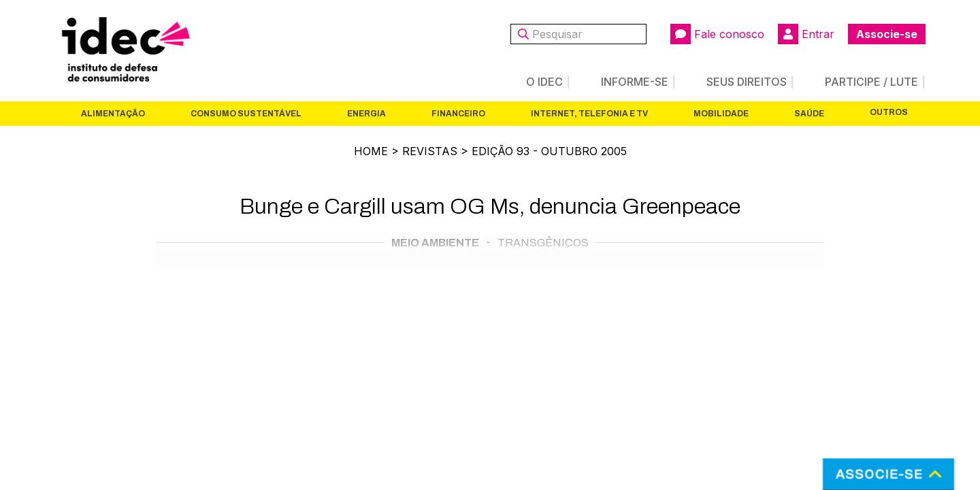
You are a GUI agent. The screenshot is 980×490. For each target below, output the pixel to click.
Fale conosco (717, 34)
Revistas (430, 151)
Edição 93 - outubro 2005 (549, 151)
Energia (366, 114)
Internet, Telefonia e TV (589, 114)
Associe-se (887, 34)
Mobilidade (721, 114)
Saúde (809, 114)
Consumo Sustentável (246, 114)
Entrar (806, 34)
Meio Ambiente (435, 243)
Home (371, 151)
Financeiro (458, 114)
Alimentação (113, 114)
